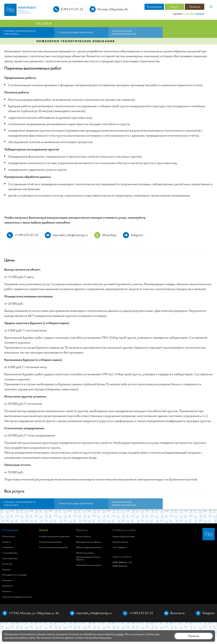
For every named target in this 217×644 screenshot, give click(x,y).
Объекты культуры (85, 553)
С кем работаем (10, 553)
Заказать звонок (120, 542)
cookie (120, 634)
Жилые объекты (83, 537)
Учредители (8, 547)
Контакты (7, 591)
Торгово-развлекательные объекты (88, 558)
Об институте (9, 537)
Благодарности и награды (14, 575)
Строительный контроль (50, 542)
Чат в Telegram (119, 547)
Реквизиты (7, 580)
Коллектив (7, 564)
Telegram (208, 613)
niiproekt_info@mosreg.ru (94, 613)
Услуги (174, 7)
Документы (8, 586)
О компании (154, 7)
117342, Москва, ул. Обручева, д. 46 (34, 613)
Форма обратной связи (124, 537)
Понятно (194, 636)
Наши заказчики (10, 558)
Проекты (195, 7)
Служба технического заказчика (54, 537)
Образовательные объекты (89, 542)
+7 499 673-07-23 (141, 613)
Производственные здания (89, 565)
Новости (6, 542)
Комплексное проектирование (53, 547)
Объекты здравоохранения (89, 547)
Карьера (6, 569)
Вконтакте (177, 613)
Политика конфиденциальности (17, 597)
